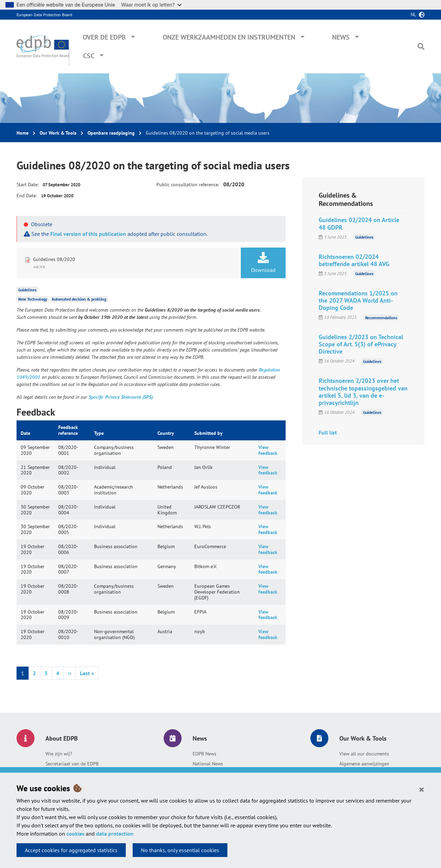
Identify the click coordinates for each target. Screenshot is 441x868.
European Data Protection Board (44, 15)
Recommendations (381, 317)
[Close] (422, 789)
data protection (115, 834)
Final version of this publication (88, 234)
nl (413, 14)
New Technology (33, 299)
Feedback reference (68, 430)
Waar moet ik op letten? (151, 5)
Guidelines (27, 289)
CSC (89, 56)
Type (99, 433)
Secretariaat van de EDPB (72, 764)
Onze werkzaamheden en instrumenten (229, 37)
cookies (75, 834)
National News (208, 764)
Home (23, 133)
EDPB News (204, 754)
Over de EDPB (104, 37)
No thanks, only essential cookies (180, 850)
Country (166, 433)
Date (25, 433)
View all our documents (364, 754)
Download (263, 263)
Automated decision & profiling (79, 299)
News (341, 37)
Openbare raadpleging (111, 133)
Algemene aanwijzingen (364, 764)
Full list (328, 432)
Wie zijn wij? (59, 754)
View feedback (268, 450)
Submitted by (208, 433)
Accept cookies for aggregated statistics (71, 850)
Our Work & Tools (58, 133)
